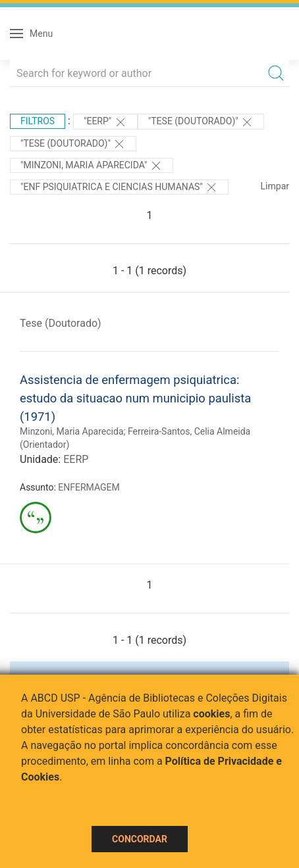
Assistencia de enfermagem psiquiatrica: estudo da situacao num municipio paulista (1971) (135, 398)
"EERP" (105, 122)
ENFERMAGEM (89, 487)
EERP (76, 459)
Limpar (275, 186)
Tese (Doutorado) (61, 323)
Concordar (140, 839)
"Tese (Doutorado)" (201, 122)
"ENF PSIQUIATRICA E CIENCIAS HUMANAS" (119, 187)
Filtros (38, 121)
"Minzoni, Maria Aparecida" (92, 166)
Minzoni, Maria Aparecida (72, 431)
